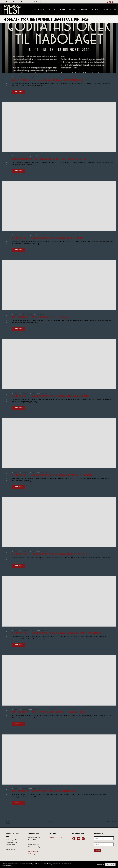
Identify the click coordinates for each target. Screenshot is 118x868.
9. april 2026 (36, 709)
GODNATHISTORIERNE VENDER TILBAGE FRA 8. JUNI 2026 (48, 80)
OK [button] (108, 865)
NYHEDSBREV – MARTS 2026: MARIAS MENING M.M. (44, 791)
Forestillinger (39, 10)
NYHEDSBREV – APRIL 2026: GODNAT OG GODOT (42, 317)
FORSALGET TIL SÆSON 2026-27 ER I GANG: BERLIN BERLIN (49, 238)
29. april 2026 (44, 472)
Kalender (62, 10)
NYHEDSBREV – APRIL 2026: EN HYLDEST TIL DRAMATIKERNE (50, 712)
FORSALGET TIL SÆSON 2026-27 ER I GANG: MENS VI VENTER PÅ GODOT (57, 633)
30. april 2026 (41, 314)
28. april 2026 (44, 551)
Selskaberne (83, 10)
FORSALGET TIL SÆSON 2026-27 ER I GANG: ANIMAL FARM (48, 554)
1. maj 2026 (43, 235)
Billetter (51, 10)
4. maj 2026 (43, 156)
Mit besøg (95, 10)
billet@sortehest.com (56, 838)
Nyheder (72, 10)
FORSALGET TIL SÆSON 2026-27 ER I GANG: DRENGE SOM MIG (50, 396)
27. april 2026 (44, 630)
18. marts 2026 (36, 788)
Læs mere (101, 865)
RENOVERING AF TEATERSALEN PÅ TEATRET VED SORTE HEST (50, 159)
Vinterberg (16, 77)
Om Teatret (107, 10)
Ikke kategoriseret (26, 156)
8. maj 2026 (33, 77)
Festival (23, 77)
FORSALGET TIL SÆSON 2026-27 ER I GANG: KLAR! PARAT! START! (53, 475)
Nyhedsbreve (30, 314)
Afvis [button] (113, 865)
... (55, 822)
